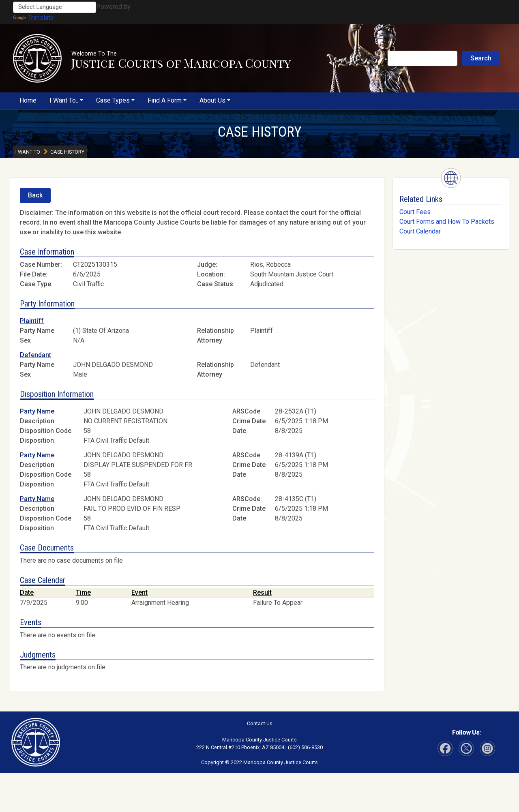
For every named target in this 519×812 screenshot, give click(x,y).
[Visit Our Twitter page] (487, 748)
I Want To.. (64, 100)
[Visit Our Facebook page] (445, 748)
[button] (37, 58)
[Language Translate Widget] (55, 7)
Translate (33, 18)
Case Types (113, 100)
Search (481, 58)
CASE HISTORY (260, 132)
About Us (212, 100)
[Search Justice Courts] (422, 58)
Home (28, 100)
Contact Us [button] (260, 723)
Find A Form (165, 100)
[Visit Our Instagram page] (466, 748)
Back (35, 195)
